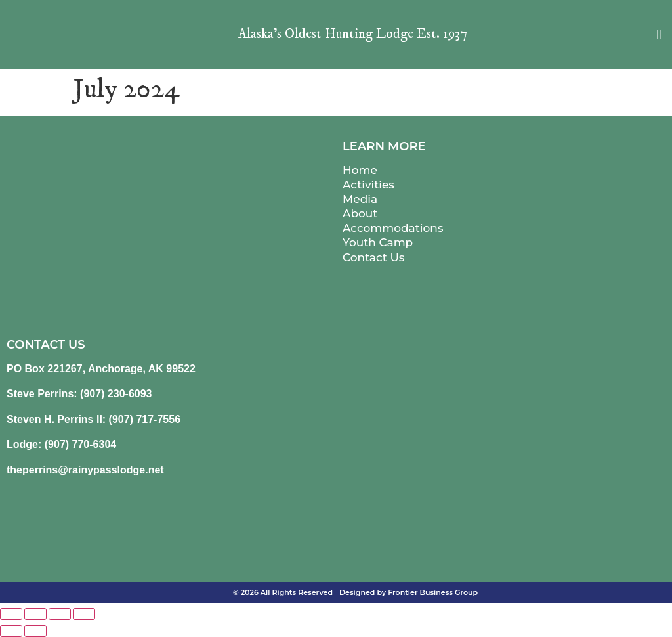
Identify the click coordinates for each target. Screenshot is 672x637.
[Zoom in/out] (11, 614)
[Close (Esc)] (84, 614)
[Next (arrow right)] (35, 631)
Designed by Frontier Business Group (409, 592)
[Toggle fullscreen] (35, 614)
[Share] (60, 614)
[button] (659, 34)
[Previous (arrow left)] (11, 631)
